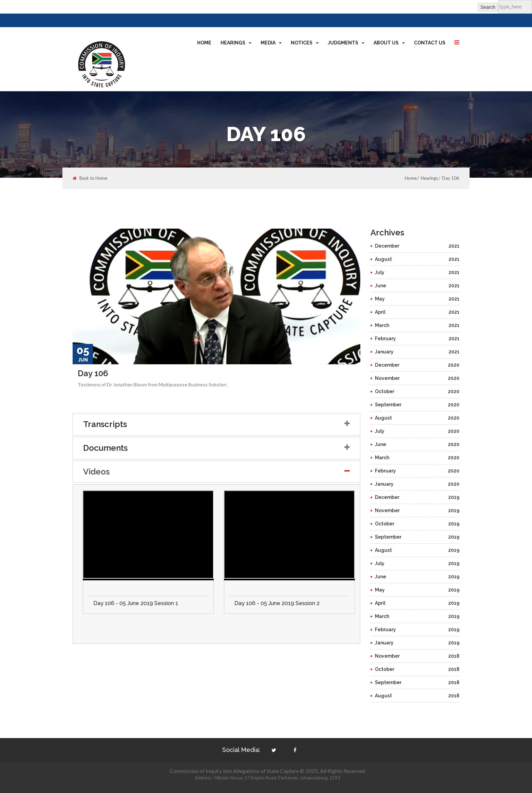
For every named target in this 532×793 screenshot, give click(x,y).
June (417, 286)
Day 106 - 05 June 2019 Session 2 (277, 603)
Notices (305, 43)
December (417, 246)
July (417, 272)
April (417, 312)
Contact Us (430, 43)
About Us (389, 43)
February (417, 339)
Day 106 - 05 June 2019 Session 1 (136, 603)
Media (271, 43)
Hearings (236, 43)
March (417, 325)
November (417, 378)
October (417, 391)
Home (204, 43)
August (417, 259)
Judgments (346, 43)
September (417, 405)
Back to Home (90, 178)
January (417, 352)
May (417, 299)
